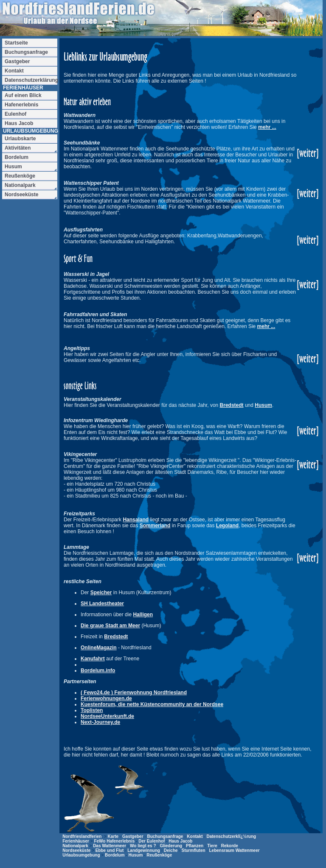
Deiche (171, 850)
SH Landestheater (102, 604)
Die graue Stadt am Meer (110, 626)
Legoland (227, 526)
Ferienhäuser (76, 841)
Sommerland (155, 526)
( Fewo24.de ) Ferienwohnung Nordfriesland (134, 693)
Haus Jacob (180, 841)
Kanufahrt (93, 659)
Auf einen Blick (23, 95)
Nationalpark (75, 846)
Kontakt (195, 836)
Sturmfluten (193, 850)
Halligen (143, 615)
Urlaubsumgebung (81, 855)
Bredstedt (232, 405)
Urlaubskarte (20, 139)
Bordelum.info (98, 670)
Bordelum (115, 855)
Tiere (212, 846)
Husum (263, 405)
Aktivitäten (18, 148)
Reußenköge (159, 855)
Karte (113, 836)
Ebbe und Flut (110, 850)
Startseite (16, 43)
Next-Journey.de (100, 722)
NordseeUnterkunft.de (107, 716)
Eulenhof (15, 114)
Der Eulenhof (152, 841)
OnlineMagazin (99, 648)
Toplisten (92, 710)
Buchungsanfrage (165, 836)
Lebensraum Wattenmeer (234, 850)
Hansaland (136, 520)
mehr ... (267, 127)
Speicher (101, 593)
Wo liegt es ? (143, 846)
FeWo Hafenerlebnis (114, 841)
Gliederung (171, 846)
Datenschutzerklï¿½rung (231, 836)
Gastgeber (133, 836)
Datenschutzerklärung (31, 80)
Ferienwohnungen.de (106, 698)
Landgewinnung (144, 850)
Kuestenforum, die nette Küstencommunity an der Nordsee (152, 704)
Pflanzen (195, 846)
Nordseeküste (76, 850)
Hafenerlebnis (21, 105)
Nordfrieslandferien (82, 836)
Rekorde (230, 846)
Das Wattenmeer (110, 846)
